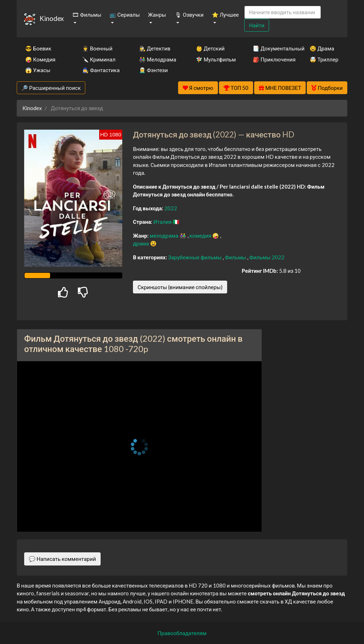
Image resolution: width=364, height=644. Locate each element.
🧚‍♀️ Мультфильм (215, 59)
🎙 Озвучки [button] (189, 15)
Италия (163, 222)
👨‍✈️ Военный (97, 48)
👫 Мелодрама (158, 59)
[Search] (283, 12)
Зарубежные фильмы (196, 257)
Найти (256, 25)
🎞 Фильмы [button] (87, 15)
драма (141, 243)
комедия (201, 236)
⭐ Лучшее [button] (225, 15)
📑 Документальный (272, 48)
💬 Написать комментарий (62, 559)
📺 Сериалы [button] (125, 15)
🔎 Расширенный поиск (51, 88)
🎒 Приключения (272, 59)
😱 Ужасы (38, 70)
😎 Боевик (38, 48)
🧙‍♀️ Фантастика (101, 70)
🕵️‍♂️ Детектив (155, 48)
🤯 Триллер (324, 59)
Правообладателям (182, 633)
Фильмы (236, 257)
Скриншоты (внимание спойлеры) (180, 287)
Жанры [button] (157, 15)
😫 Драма (322, 48)
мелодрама (165, 236)
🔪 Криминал (99, 59)
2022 (171, 208)
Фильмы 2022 (267, 257)
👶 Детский (210, 48)
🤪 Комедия (40, 59)
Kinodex (52, 18)
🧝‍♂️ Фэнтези (153, 70)
